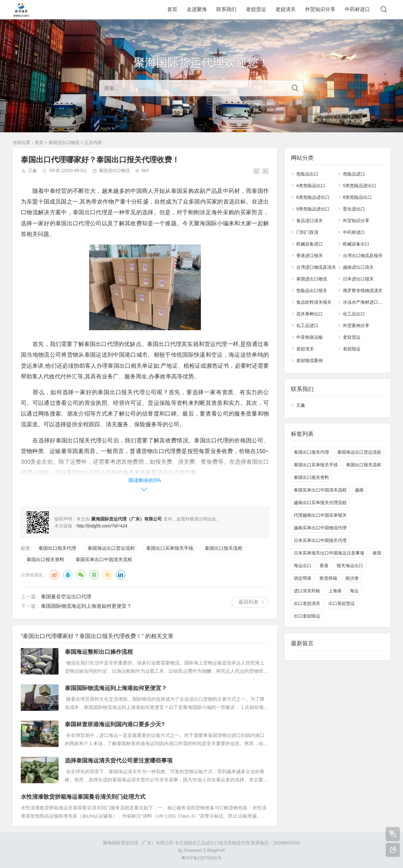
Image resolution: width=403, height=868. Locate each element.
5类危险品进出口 (360, 186)
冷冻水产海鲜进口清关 (365, 302)
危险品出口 (307, 174)
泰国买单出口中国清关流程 (104, 559)
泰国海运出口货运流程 (111, 548)
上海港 (335, 591)
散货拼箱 (328, 578)
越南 (359, 490)
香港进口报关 (309, 256)
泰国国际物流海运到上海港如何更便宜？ (86, 606)
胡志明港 (303, 578)
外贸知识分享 (320, 9)
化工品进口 (307, 325)
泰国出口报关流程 (224, 548)
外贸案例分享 (356, 325)
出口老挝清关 (307, 603)
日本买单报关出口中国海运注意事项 (329, 553)
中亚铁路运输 (309, 337)
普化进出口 (354, 209)
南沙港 (352, 578)
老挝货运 (256, 9)
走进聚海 (197, 9)
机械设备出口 (356, 244)
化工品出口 (354, 314)
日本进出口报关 (358, 279)
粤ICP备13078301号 (201, 858)
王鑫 (32, 170)
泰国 (377, 553)
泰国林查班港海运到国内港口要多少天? (115, 724)
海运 (354, 591)
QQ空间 (107, 575)
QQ (68, 575)
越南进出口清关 (358, 267)
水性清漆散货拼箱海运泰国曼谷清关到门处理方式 (83, 797)
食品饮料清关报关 (314, 302)
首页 (172, 9)
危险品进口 (354, 174)
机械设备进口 (309, 244)
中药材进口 (357, 9)
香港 (324, 566)
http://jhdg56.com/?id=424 (102, 526)
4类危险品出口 (311, 186)
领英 (121, 575)
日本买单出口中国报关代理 (320, 540)
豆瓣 (94, 575)
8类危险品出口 (357, 197)
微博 (54, 575)
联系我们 (226, 9)
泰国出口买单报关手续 (170, 548)
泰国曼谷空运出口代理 (66, 597)
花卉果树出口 (309, 314)
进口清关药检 (307, 591)
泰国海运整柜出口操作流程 (99, 652)
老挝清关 (286, 9)
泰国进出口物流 (64, 142)
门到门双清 (307, 232)
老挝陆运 (352, 349)
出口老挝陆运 (307, 616)
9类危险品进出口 (313, 209)
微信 (81, 575)
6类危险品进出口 (313, 197)
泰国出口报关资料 (45, 559)
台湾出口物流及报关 (363, 256)
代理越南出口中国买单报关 (320, 515)
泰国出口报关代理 (57, 548)
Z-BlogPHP (214, 850)
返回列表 (248, 602)
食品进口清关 (309, 221)
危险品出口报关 (312, 290)
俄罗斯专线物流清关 (363, 290)
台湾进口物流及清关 (316, 267)
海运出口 (303, 566)
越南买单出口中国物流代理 (320, 528)
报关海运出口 (350, 566)
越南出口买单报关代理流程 (320, 503)
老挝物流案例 (309, 360)
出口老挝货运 (342, 603)
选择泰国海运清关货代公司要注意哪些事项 (119, 761)
